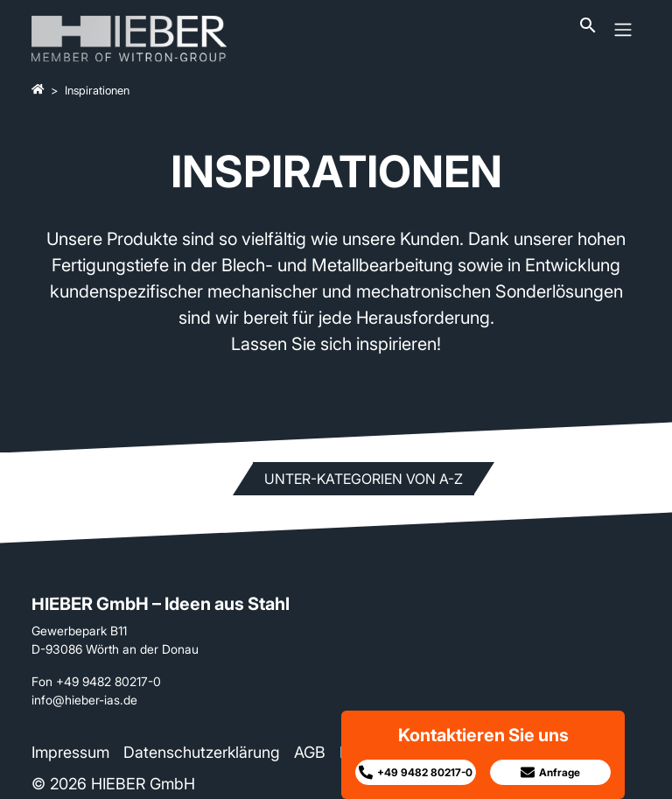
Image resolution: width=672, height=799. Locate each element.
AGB (310, 752)
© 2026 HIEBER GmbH (113, 784)
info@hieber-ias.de (84, 700)
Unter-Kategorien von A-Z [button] (364, 479)
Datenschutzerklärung (202, 752)
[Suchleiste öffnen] (588, 30)
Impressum (70, 752)
